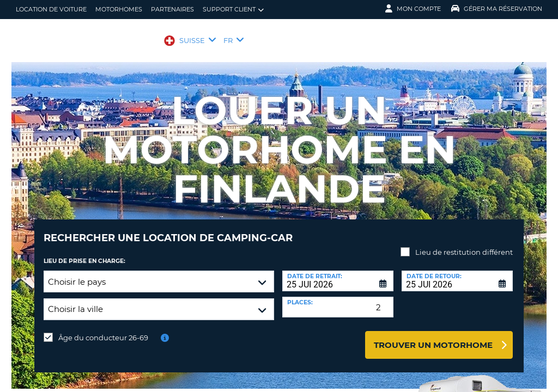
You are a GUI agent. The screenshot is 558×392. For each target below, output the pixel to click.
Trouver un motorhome (433, 337)
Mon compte (413, 9)
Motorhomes (119, 9)
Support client (233, 10)
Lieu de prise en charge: (84, 253)
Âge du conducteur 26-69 (103, 329)
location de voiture (51, 9)
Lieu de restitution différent (464, 244)
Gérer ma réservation (497, 9)
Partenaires (172, 9)
